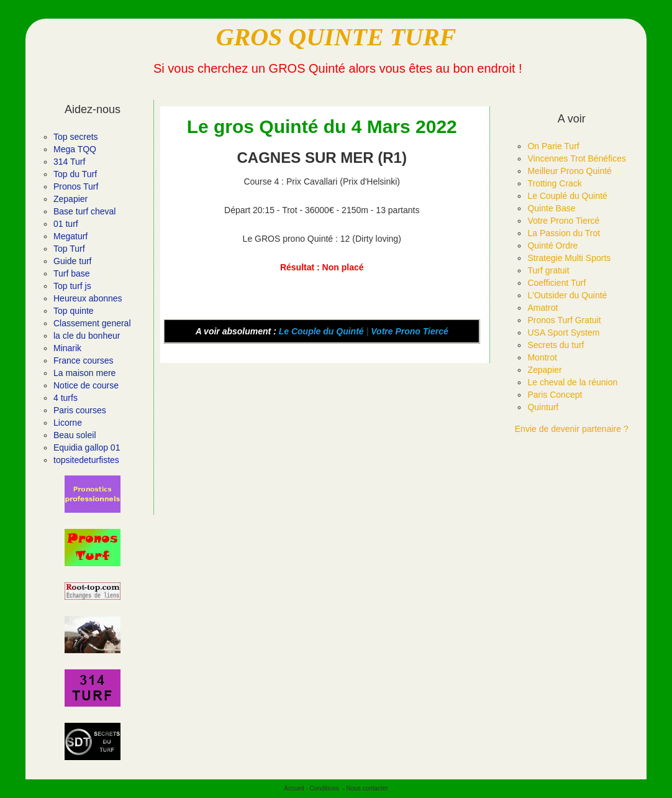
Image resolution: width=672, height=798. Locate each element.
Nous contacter (367, 788)
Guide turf (72, 261)
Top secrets (76, 137)
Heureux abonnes (88, 298)
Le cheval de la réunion (572, 382)
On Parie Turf (553, 146)
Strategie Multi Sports (569, 258)
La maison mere (84, 373)
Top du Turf (75, 174)
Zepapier (70, 199)
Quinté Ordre (552, 245)
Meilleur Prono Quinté (569, 171)
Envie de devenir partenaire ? (572, 429)
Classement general (92, 323)
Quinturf (543, 407)
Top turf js (72, 286)
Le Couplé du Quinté (567, 196)
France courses (83, 360)
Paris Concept (555, 395)
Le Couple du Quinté (321, 331)
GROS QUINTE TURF (336, 37)
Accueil (294, 788)
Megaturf (70, 236)
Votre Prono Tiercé (409, 331)
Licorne (68, 423)
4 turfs (66, 398)
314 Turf (69, 162)
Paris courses (80, 410)
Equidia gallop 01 (87, 447)
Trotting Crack (554, 183)
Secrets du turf (556, 345)
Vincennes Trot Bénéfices (577, 158)
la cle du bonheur (87, 336)
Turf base (72, 273)
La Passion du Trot (564, 233)
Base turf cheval (84, 211)
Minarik (67, 348)
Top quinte (74, 311)
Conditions (324, 788)
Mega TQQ (75, 149)
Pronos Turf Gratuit (564, 320)
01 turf (66, 224)
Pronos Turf (76, 186)
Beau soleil (75, 435)
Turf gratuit (548, 270)
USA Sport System (563, 332)
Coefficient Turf (556, 283)
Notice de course (86, 385)
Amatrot (543, 308)
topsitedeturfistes (86, 460)
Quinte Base (551, 208)
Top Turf (69, 249)
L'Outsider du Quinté (567, 295)
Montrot (542, 357)
